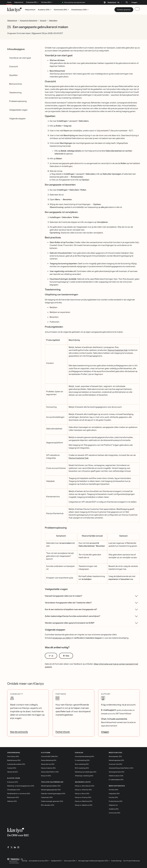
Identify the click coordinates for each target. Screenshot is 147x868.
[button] (51, 656)
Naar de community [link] (19, 732)
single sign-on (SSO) (62, 638)
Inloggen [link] (105, 732)
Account (43, 20)
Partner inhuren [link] (63, 732)
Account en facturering (29, 20)
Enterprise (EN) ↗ (32, 2)
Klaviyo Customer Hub (118, 350)
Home (9, 2)
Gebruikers (53, 20)
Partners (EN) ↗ (47, 2)
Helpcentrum (19, 2)
